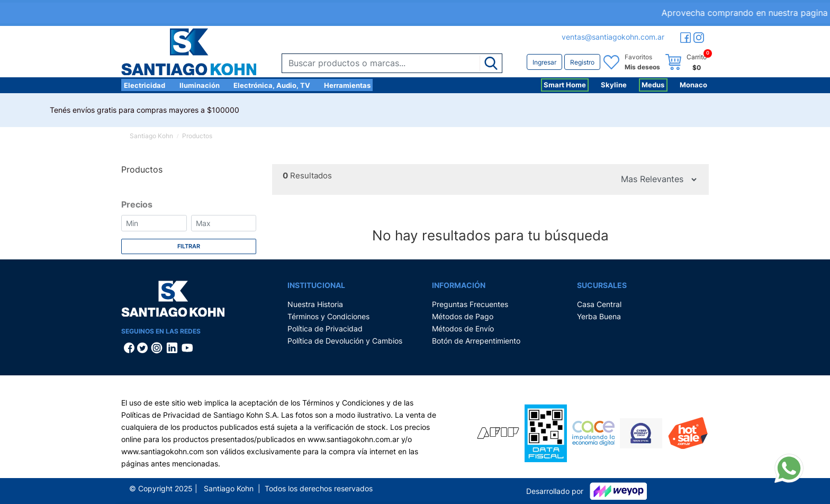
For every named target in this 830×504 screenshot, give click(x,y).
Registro (582, 62)
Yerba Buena (599, 316)
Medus (653, 85)
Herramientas (347, 85)
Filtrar (189, 246)
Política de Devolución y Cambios (345, 341)
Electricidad (145, 85)
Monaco (693, 85)
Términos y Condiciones (328, 316)
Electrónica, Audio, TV (272, 85)
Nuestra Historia (315, 304)
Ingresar (544, 62)
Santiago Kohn (151, 136)
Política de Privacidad (325, 328)
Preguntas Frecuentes (470, 304)
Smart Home (565, 85)
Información (459, 285)
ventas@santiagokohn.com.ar (613, 37)
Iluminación (200, 85)
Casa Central (599, 304)
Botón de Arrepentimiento (476, 341)
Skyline (614, 85)
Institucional (316, 285)
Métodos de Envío (463, 328)
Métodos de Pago (463, 316)
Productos (197, 136)
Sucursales (602, 285)
